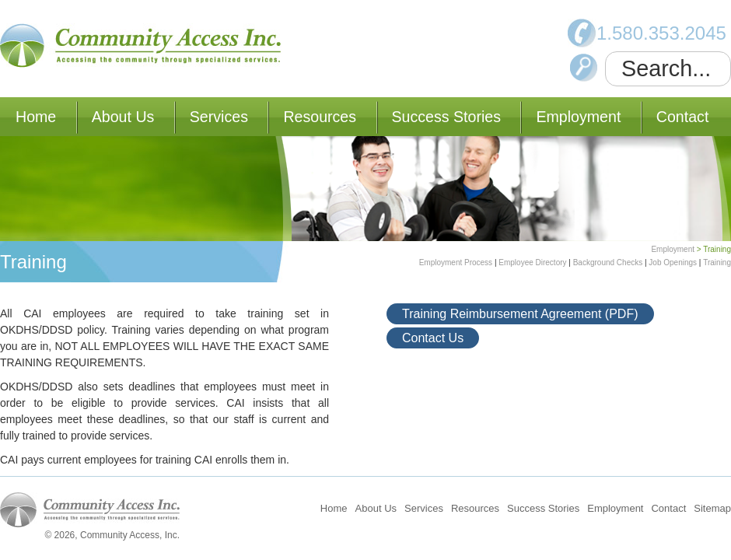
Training (717, 262)
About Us (123, 117)
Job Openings (673, 262)
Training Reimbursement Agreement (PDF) (520, 314)
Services (219, 117)
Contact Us (433, 338)
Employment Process (456, 262)
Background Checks (608, 262)
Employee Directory (532, 262)
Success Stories (446, 117)
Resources (320, 117)
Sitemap (712, 508)
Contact (683, 117)
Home (36, 117)
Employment (578, 117)
